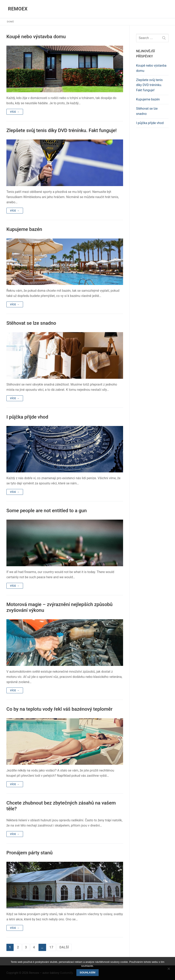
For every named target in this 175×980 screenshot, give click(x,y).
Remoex (18, 9)
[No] (169, 970)
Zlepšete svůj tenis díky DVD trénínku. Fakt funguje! (62, 130)
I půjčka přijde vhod (27, 417)
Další (64, 947)
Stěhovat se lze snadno (31, 323)
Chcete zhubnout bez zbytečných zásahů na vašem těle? (61, 806)
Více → (15, 112)
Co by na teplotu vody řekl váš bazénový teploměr (59, 709)
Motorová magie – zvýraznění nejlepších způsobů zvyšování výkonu (59, 607)
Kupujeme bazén (24, 229)
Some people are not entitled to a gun (47, 511)
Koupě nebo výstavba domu (36, 37)
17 (52, 947)
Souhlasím (88, 972)
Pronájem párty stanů (29, 853)
